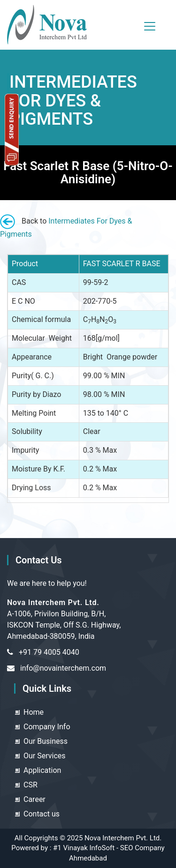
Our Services (45, 756)
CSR (31, 785)
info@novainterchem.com (63, 668)
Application (42, 770)
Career (34, 799)
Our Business (46, 741)
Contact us (42, 814)
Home (34, 712)
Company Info (47, 727)
